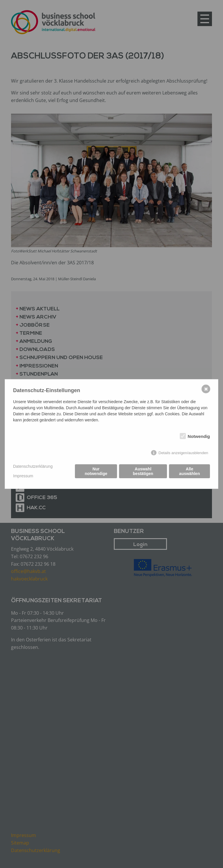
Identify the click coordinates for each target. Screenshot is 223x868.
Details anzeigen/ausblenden (183, 453)
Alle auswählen (190, 471)
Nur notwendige (96, 471)
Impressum (23, 476)
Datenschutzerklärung (33, 466)
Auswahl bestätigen (143, 471)
